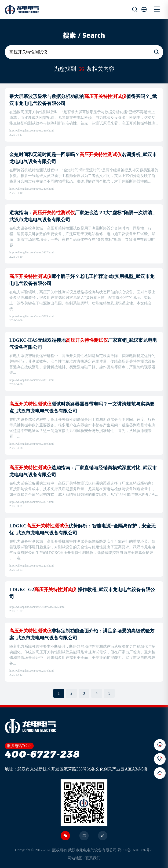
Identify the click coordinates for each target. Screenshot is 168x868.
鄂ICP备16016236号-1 (135, 850)
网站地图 (75, 858)
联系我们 (93, 858)
